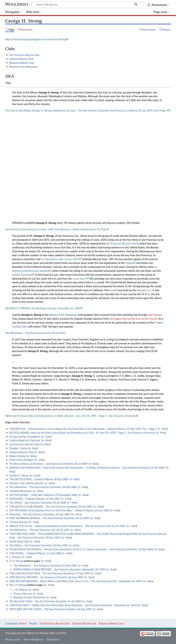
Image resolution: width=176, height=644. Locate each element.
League (129, 263)
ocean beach (80, 279)
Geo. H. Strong (18, 585)
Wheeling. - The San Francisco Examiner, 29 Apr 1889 (40, 514)
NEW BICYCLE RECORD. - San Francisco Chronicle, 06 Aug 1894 (46, 577)
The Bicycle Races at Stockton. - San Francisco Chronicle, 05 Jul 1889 (49, 464)
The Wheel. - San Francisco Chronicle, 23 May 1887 (39, 545)
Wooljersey (17, 4)
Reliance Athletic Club (22, 63)
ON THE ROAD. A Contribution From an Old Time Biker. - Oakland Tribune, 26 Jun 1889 (59, 510)
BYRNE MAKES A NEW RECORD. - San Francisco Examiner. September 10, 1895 (59, 569)
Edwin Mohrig (17, 456)
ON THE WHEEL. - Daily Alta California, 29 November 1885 (43, 495)
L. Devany (15, 557)
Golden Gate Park (22, 275)
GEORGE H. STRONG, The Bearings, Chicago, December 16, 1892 (43, 308)
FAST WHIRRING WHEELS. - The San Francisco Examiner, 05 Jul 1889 (49, 518)
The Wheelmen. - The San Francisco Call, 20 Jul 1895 (35, 333)
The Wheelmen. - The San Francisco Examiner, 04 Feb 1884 (43, 487)
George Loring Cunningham (25, 437)
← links (163, 429)
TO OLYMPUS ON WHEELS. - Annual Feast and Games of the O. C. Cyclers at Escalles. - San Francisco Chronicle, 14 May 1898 (81, 549)
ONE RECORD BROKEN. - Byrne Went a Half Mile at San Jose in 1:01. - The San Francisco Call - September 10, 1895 (76, 581)
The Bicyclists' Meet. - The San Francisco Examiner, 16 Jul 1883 (45, 601)
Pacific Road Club (19, 541)
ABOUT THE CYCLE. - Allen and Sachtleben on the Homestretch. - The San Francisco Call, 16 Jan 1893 (68, 526)
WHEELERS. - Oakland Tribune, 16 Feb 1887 (35, 499)
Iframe (23, 623)
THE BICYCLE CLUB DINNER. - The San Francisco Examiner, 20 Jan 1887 (51, 506)
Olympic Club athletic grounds (27, 483)
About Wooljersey (34, 639)
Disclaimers (53, 639)
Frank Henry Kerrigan (21, 460)
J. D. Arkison (21, 590)
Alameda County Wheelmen (29, 597)
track (112, 290)
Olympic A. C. (144, 290)
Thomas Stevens (19, 522)
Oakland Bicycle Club (21, 59)
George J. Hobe (18, 448)
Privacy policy (13, 639)
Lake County (155, 315)
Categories (11, 623)
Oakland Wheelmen (21, 491)
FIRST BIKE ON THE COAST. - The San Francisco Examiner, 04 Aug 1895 (51, 609)
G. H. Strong (16, 561)
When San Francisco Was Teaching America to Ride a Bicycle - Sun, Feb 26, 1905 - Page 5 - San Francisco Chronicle (70, 416)
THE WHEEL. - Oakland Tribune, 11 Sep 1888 (35, 553)
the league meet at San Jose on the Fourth (133, 319)
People (33, 623)
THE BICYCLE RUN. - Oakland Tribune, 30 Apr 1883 (39, 479)
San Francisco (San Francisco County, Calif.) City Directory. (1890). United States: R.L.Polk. (56, 229)
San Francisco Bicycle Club (24, 55)
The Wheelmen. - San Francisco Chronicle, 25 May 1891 (45, 565)
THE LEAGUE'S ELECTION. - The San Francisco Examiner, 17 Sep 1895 (50, 573)
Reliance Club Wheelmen (24, 67)
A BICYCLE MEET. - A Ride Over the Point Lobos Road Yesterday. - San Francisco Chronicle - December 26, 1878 (73, 605)
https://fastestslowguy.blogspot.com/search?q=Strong (35, 39)
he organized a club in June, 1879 (60, 259)
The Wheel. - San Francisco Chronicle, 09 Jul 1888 (38, 503)
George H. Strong (49, 92)
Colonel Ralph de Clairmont (25, 440)
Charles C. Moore (19, 475)
